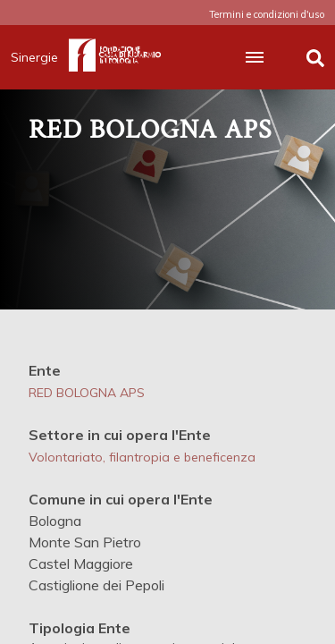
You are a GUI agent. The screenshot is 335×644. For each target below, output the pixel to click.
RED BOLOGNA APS (87, 393)
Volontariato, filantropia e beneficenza (142, 457)
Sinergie (40, 57)
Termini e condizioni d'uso (267, 14)
